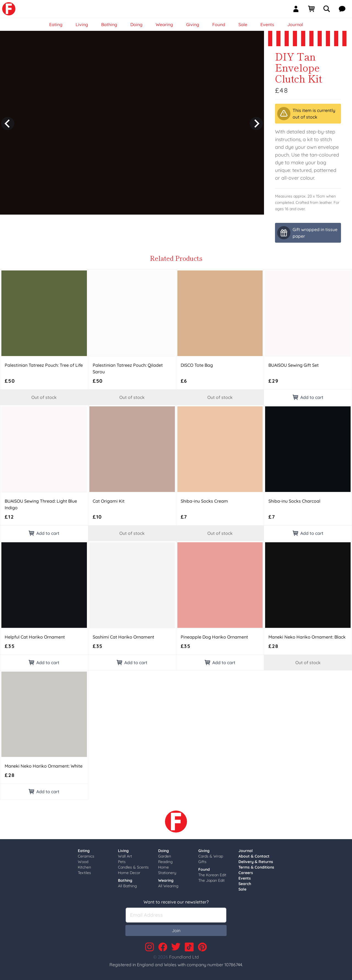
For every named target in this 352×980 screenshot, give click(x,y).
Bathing (125, 880)
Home (163, 867)
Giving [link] (193, 24)
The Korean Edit (212, 875)
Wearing (166, 880)
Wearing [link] (164, 24)
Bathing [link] (109, 24)
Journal (246, 851)
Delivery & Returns (256, 862)
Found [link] (219, 24)
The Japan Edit (211, 880)
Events (245, 878)
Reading (165, 862)
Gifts (202, 862)
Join (176, 930)
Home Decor (129, 873)
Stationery (167, 873)
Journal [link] (295, 24)
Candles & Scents (133, 867)
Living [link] (82, 24)
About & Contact (254, 856)
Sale (242, 889)
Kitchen (84, 867)
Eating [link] (56, 24)
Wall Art (125, 856)
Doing (163, 851)
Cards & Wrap (211, 856)
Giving (204, 851)
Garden (165, 856)
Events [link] (267, 24)
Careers (246, 873)
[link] (9, 9)
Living (123, 851)
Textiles (84, 873)
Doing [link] (136, 24)
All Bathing (127, 886)
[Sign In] (298, 9)
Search (245, 884)
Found (204, 869)
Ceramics (86, 856)
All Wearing (168, 886)
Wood (83, 862)
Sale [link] (243, 24)
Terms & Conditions (256, 867)
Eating (84, 851)
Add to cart (308, 397)
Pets (122, 862)
